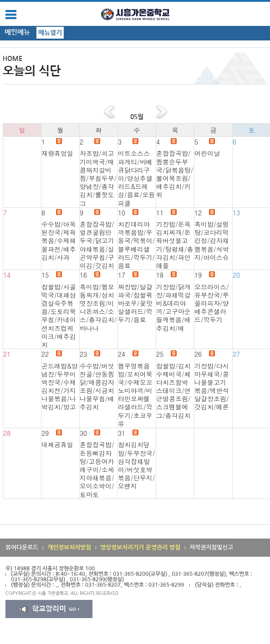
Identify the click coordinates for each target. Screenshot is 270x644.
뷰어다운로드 (22, 547)
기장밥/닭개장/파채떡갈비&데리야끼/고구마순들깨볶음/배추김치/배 (173, 307)
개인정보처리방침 (69, 547)
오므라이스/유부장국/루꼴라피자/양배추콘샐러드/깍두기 (212, 303)
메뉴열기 (50, 33)
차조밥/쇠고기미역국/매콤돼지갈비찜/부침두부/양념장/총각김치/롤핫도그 (98, 178)
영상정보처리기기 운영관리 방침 (140, 547)
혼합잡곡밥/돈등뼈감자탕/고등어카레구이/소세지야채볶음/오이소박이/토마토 (97, 469)
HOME (13, 59)
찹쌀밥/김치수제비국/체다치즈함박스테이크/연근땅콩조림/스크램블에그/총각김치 (173, 391)
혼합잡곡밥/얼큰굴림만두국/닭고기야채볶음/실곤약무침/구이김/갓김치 (97, 245)
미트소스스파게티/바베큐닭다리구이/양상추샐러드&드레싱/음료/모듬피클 (137, 178)
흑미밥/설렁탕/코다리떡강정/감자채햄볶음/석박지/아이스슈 (212, 241)
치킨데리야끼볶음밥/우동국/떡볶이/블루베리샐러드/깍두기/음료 (137, 245)
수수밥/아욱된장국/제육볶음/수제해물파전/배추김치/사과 (59, 241)
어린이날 (207, 153)
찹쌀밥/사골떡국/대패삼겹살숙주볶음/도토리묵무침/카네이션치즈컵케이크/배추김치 (59, 316)
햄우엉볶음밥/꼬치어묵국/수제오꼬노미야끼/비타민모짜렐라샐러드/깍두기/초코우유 (135, 395)
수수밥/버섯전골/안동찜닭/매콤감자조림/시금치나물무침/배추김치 (97, 387)
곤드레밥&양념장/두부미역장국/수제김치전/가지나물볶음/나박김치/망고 (60, 387)
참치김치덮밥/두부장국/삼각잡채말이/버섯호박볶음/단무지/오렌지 (137, 465)
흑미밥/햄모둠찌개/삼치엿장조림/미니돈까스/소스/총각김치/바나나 (98, 307)
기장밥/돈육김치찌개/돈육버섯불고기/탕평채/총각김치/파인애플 (175, 245)
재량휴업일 (57, 153)
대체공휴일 (57, 444)
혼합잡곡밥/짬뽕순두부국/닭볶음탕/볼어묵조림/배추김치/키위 (175, 174)
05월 (137, 117)
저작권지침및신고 (211, 547)
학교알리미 (49, 609)
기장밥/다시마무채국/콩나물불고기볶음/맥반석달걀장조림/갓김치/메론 (212, 387)
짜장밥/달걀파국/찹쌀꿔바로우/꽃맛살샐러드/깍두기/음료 (135, 303)
